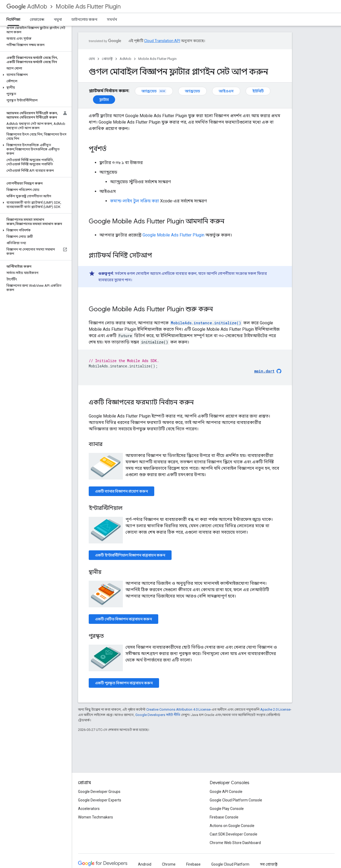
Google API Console (226, 792)
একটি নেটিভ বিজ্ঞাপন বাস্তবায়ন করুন (123, 619)
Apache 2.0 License (275, 709)
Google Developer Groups (99, 792)
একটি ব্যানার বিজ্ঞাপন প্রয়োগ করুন (121, 491)
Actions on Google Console (232, 826)
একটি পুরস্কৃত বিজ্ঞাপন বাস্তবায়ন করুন (124, 683)
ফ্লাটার (104, 100)
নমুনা (58, 19)
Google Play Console (227, 809)
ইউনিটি (258, 91)
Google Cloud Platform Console (236, 800)
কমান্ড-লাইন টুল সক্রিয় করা (135, 201)
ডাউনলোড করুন (84, 19)
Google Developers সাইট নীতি (158, 715)
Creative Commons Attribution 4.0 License (178, 709)
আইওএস (226, 91)
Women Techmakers (96, 817)
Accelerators (89, 809)
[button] (35, 75)
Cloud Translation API (162, 41)
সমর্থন (112, 19)
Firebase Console (224, 817)
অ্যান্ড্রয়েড (154, 91)
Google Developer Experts (100, 800)
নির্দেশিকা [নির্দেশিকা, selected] (13, 19)
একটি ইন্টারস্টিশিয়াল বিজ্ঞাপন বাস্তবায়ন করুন (130, 555)
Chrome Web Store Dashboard (235, 843)
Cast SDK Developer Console (234, 834)
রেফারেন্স (37, 19)
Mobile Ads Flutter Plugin (88, 7)
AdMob (27, 7)
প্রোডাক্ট (107, 59)
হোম (92, 59)
